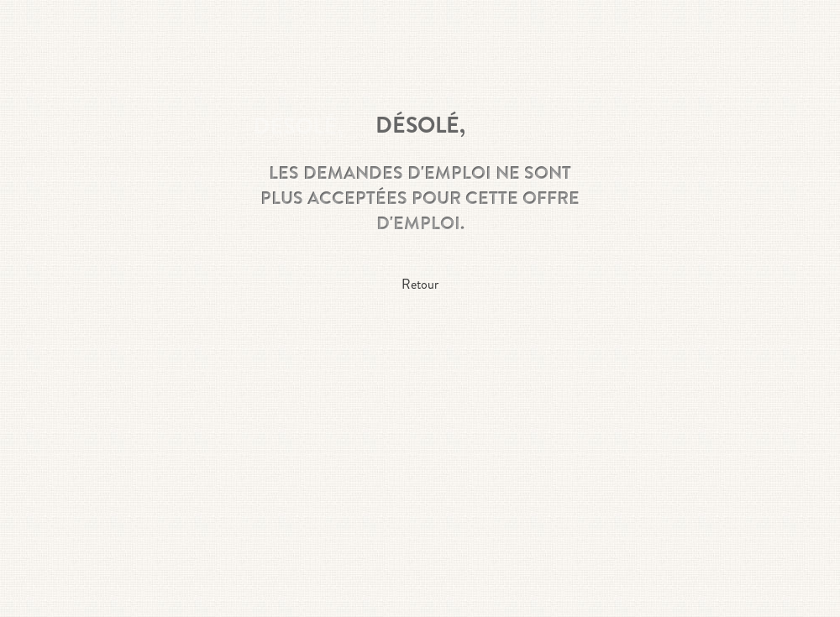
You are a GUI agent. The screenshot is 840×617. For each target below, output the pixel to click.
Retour (420, 284)
